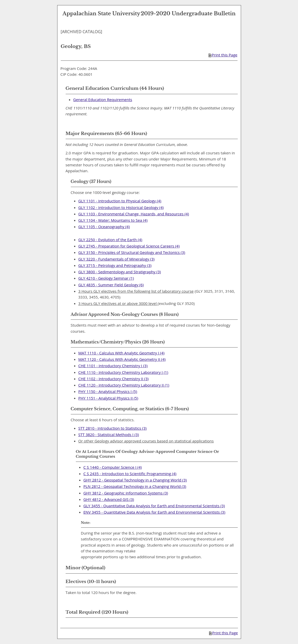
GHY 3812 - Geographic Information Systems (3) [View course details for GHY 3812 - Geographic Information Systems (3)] (126, 493)
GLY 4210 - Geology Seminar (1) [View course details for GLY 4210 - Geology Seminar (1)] (106, 278)
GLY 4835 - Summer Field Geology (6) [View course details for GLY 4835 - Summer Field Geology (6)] (111, 285)
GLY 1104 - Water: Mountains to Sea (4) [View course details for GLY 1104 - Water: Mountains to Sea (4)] (113, 220)
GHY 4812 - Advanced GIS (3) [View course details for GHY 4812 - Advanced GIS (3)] (109, 499)
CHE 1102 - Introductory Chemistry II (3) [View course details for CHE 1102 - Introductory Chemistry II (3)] (114, 379)
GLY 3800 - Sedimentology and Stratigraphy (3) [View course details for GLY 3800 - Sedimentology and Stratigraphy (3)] (120, 272)
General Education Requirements (103, 100)
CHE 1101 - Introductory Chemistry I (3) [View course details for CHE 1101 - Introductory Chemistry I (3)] (113, 366)
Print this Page (223, 55)
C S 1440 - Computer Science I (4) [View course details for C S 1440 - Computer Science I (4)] (113, 467)
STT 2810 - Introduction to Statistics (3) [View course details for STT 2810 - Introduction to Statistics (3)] (113, 428)
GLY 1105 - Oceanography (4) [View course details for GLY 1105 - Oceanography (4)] (104, 227)
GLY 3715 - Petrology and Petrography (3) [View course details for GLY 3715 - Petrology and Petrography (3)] (115, 265)
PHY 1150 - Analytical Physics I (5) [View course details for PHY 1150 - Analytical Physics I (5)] (108, 391)
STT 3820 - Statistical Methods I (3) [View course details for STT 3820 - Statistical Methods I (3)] (109, 435)
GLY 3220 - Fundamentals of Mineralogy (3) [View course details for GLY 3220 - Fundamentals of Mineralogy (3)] (117, 259)
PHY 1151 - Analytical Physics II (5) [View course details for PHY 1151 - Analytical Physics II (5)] (108, 398)
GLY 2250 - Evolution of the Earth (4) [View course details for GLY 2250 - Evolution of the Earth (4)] (110, 240)
